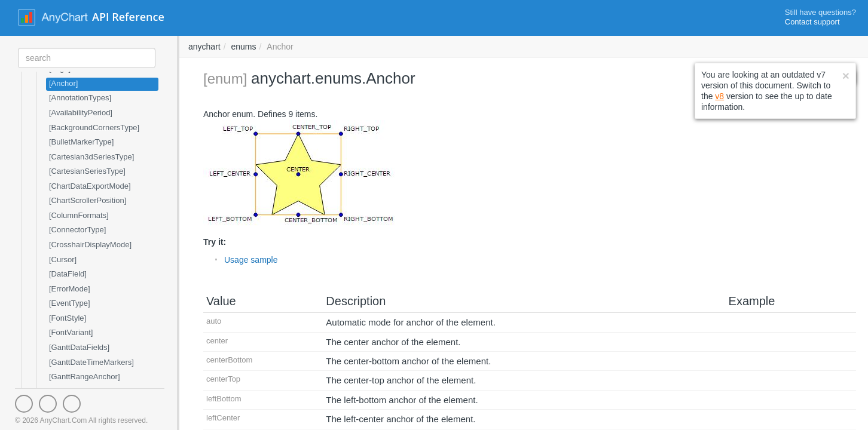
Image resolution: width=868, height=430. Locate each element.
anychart (204, 47)
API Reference (128, 17)
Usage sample (251, 260)
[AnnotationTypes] (80, 98)
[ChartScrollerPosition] (88, 200)
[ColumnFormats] (79, 215)
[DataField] (68, 274)
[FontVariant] (71, 332)
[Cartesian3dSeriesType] (91, 157)
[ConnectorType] (77, 230)
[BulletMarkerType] (81, 142)
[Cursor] (63, 259)
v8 (719, 96)
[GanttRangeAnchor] (85, 377)
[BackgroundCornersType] (94, 128)
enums (243, 47)
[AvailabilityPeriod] (81, 113)
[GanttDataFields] (79, 347)
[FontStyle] (68, 318)
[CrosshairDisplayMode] (90, 245)
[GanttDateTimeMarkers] (91, 362)
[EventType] (70, 303)
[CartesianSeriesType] (87, 171)
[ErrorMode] (70, 289)
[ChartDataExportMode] (90, 186)
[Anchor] (63, 83)
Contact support (812, 22)
